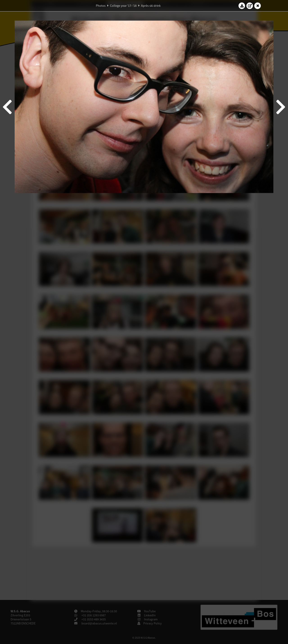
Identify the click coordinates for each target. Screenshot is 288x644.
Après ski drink (151, 6)
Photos (101, 6)
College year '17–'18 (123, 6)
